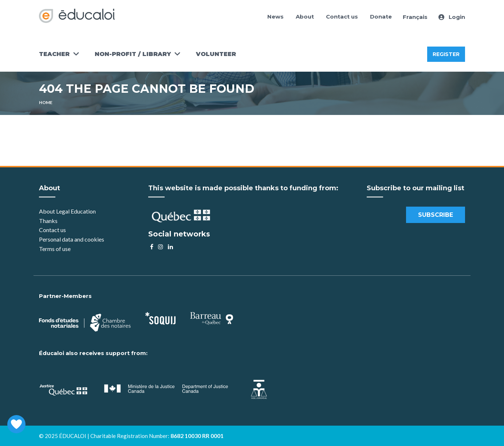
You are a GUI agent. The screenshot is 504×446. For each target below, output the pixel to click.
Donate (381, 17)
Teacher (54, 54)
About (305, 17)
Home (46, 102)
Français (415, 17)
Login (452, 17)
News (275, 17)
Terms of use (55, 249)
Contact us (342, 17)
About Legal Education (67, 211)
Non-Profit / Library (133, 54)
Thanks (49, 221)
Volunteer (216, 54)
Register (446, 54)
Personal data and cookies (72, 239)
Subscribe (436, 215)
